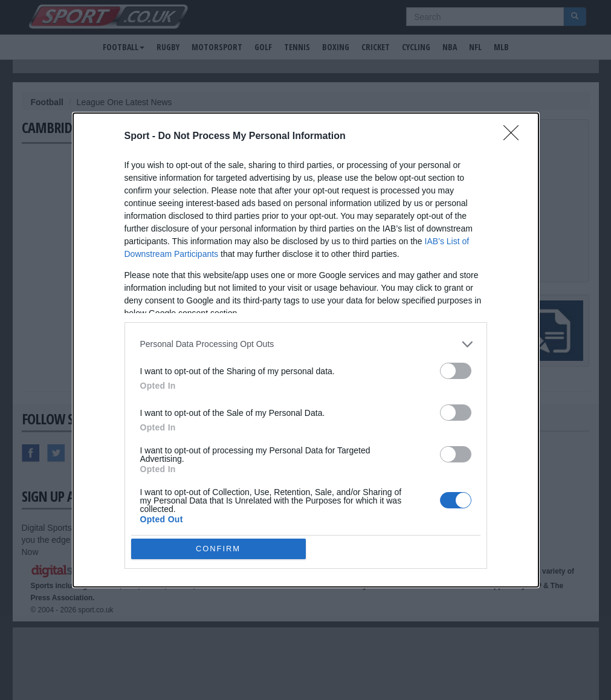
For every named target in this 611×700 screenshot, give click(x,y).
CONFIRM (218, 549)
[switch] (456, 371)
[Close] (515, 137)
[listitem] (306, 344)
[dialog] (306, 350)
